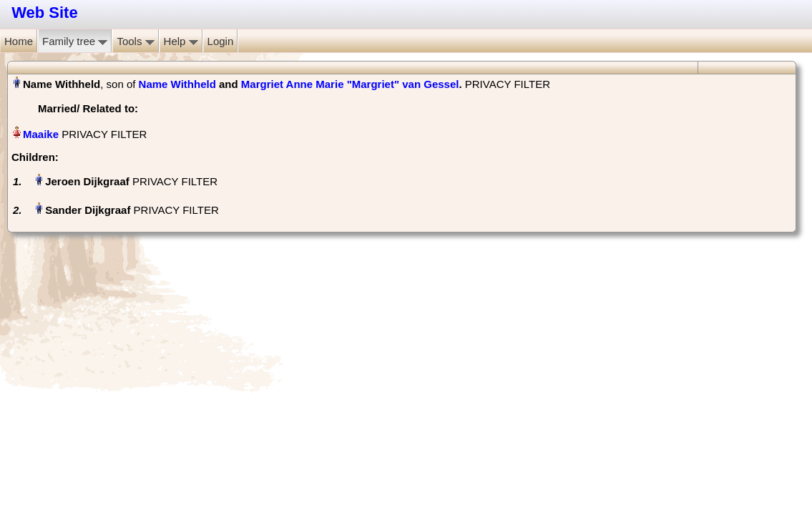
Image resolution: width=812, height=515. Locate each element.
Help (181, 41)
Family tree (75, 41)
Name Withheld (177, 84)
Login (221, 41)
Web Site (45, 13)
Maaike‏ (41, 134)
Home (19, 41)
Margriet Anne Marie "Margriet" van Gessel (350, 84)
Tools (135, 41)
